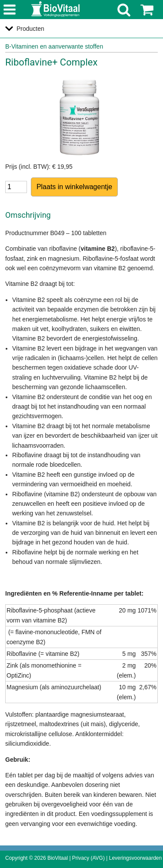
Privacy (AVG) (88, 858)
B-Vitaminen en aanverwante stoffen (54, 46)
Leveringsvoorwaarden (135, 858)
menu (10, 10)
